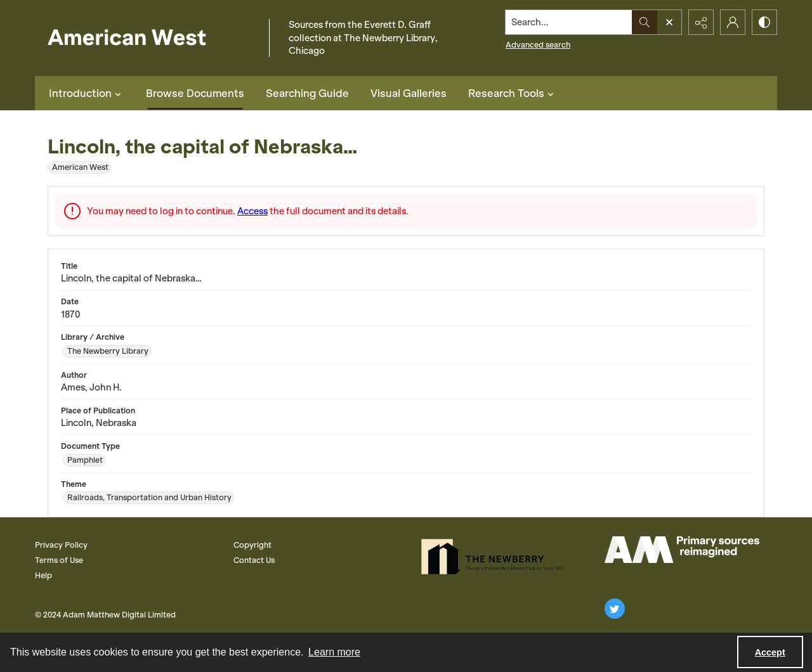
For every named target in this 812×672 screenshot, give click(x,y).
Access (252, 211)
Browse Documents (195, 93)
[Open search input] (669, 22)
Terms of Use (59, 560)
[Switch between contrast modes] (764, 22)
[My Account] (733, 22)
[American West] (149, 38)
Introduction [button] (87, 93)
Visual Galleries (409, 93)
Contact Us (254, 560)
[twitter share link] (615, 609)
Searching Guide (307, 93)
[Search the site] (569, 22)
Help (43, 575)
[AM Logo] (682, 550)
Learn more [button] (334, 652)
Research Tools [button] (513, 93)
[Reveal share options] (701, 22)
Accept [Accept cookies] (770, 652)
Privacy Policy (61, 545)
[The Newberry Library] (496, 557)
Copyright (252, 545)
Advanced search (538, 45)
